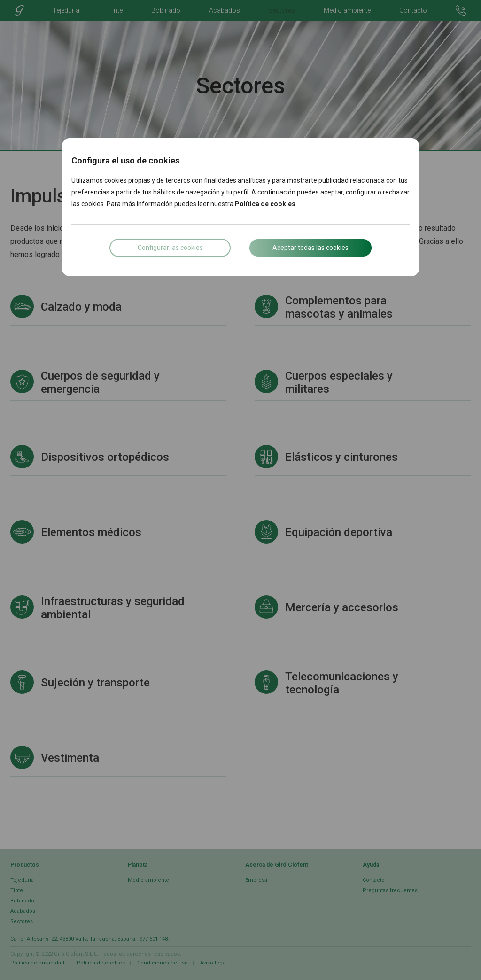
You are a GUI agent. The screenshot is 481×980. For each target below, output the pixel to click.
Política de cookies (265, 204)
